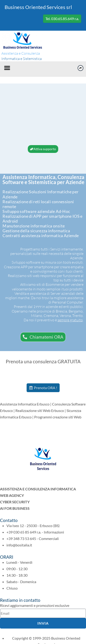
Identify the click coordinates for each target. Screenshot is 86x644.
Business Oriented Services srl (38, 7)
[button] (7, 68)
